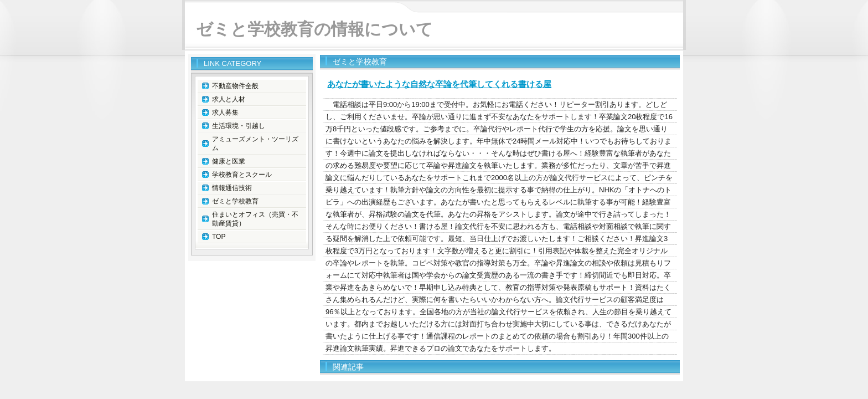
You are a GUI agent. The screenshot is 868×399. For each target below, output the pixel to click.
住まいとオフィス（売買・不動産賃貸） (255, 219)
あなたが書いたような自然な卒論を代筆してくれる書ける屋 (439, 84)
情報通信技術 (232, 188)
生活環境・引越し (239, 126)
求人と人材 (229, 99)
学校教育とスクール (242, 175)
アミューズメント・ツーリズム (255, 144)
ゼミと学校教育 (235, 201)
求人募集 (225, 112)
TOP (219, 237)
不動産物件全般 (235, 86)
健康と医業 (229, 161)
